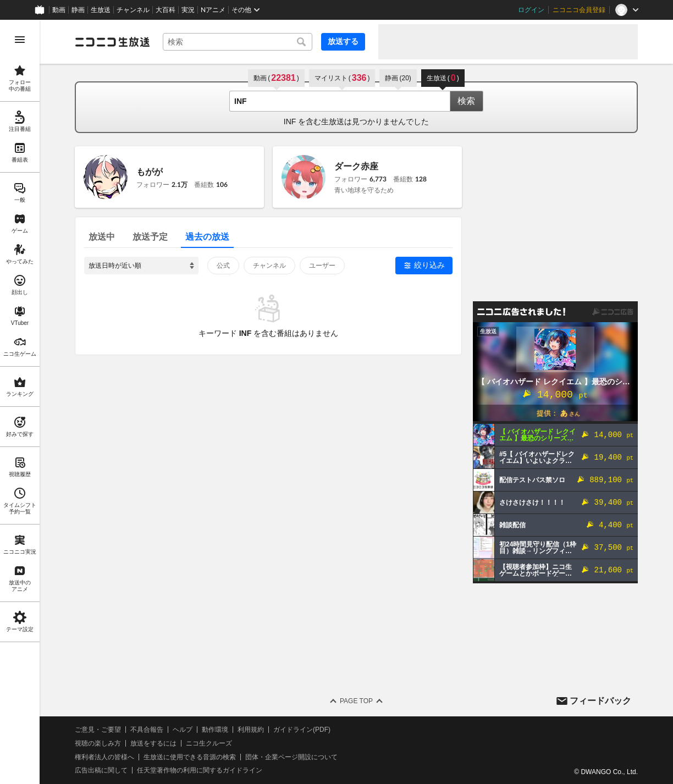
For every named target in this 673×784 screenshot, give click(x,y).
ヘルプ (183, 730)
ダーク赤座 (356, 166)
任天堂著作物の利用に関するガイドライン (200, 770)
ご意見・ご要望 (98, 730)
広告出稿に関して (101, 770)
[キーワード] (238, 42)
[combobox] (238, 42)
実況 (188, 10)
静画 (78, 10)
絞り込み (429, 265)
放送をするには (153, 743)
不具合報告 (147, 730)
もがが (150, 172)
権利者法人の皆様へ (104, 757)
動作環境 (215, 730)
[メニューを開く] (20, 40)
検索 (466, 101)
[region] (20, 402)
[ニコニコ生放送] (112, 42)
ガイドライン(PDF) (302, 730)
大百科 (166, 10)
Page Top (356, 701)
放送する (343, 41)
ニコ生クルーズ (209, 743)
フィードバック (600, 701)
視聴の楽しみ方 (98, 743)
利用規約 (251, 730)
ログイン (531, 10)
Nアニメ (213, 10)
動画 (59, 10)
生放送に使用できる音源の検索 (190, 757)
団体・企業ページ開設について (291, 757)
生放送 (101, 10)
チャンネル (133, 10)
